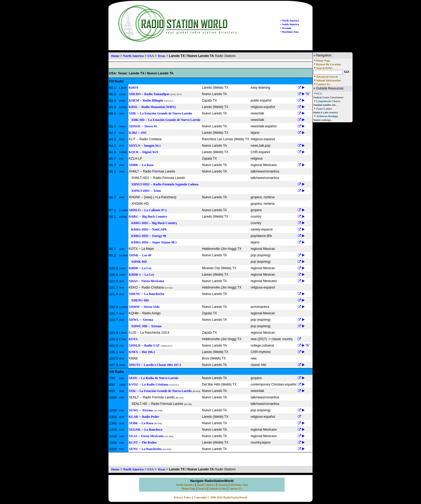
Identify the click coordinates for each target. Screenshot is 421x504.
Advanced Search (327, 77)
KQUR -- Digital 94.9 (144, 152)
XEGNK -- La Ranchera (146, 430)
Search (202, 489)
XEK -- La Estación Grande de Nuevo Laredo (160, 391)
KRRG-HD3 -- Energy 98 (148, 236)
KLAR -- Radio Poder (144, 417)
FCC (319, 93)
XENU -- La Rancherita (145, 449)
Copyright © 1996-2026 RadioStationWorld (221, 497)
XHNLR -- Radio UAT (144, 345)
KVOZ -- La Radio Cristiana (149, 384)
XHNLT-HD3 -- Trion (145, 191)
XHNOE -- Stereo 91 (143, 126)
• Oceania (286, 28)
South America (206, 485)
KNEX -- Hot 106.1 (142, 352)
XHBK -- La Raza (141, 165)
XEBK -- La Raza (141, 423)
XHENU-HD (139, 300)
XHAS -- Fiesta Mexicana (146, 281)
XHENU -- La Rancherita (147, 294)
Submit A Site (217, 489)
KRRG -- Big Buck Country (148, 217)
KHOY (134, 88)
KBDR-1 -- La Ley (142, 275)
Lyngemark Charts (328, 101)
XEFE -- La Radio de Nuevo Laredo (154, 378)
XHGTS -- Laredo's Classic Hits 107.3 (155, 365)
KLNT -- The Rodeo (143, 442)
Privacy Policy (183, 497)
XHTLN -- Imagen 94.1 (145, 146)
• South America (290, 24)
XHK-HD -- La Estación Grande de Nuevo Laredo (165, 120)
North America (133, 56)
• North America (290, 21)
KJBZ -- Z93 (138, 133)
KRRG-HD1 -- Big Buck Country (153, 223)
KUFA (133, 339)
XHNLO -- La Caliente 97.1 (148, 210)
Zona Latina (324, 109)
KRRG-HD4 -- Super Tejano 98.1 (153, 242)
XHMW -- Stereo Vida (144, 307)
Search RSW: (324, 68)
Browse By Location (329, 64)
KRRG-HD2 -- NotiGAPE (148, 229)
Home (115, 56)
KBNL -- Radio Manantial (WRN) (152, 107)
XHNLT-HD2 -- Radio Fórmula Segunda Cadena (164, 184)
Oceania (223, 485)
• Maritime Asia (289, 32)
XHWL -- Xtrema (141, 320)
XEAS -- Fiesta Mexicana (146, 436)
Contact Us (323, 84)
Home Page (323, 61)
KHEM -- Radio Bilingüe (146, 100)
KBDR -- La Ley (140, 268)
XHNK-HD (138, 262)
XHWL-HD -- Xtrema (145, 326)
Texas (161, 56)
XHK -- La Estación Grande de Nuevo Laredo (160, 113)
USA (151, 56)
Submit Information (329, 80)
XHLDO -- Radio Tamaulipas (149, 94)
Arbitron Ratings (327, 116)
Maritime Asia (239, 485)
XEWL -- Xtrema (141, 410)
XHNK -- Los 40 (140, 255)
